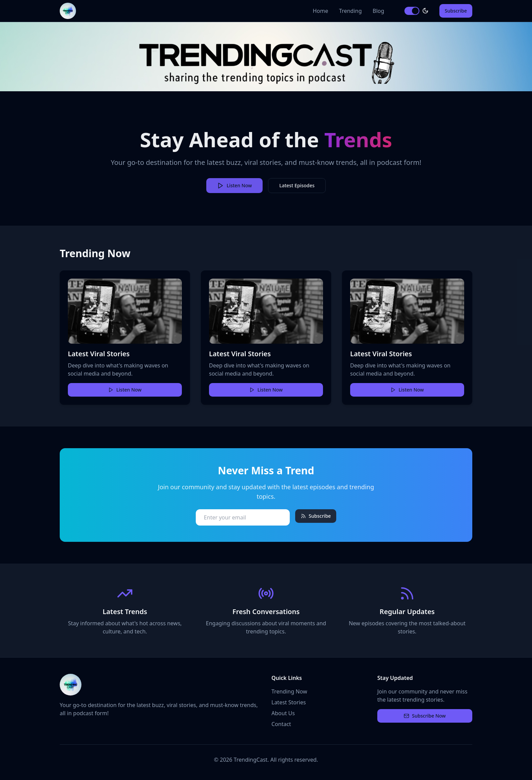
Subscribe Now (425, 716)
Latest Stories (289, 702)
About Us (283, 713)
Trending (350, 11)
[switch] (412, 11)
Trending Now (289, 691)
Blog (378, 11)
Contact (281, 724)
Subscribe (456, 11)
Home (321, 11)
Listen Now (125, 390)
